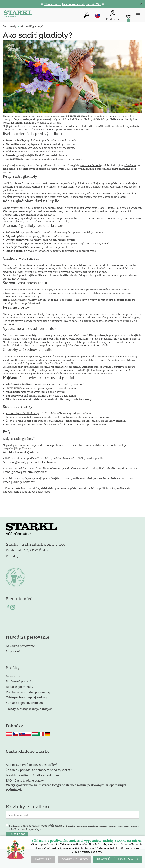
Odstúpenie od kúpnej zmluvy (27, 697)
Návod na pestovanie (20, 646)
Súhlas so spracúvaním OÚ (24, 703)
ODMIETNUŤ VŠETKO (75, 860)
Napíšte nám (15, 651)
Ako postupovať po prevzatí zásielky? (31, 764)
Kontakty (12, 556)
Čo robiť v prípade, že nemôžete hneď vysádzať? (39, 770)
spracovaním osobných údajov (43, 825)
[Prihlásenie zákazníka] (113, 16)
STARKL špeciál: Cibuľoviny (22, 413)
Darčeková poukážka (20, 681)
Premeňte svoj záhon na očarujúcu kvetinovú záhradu (39, 424)
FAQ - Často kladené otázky (25, 780)
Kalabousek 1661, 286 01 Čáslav (27, 550)
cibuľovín (130, 165)
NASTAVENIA (43, 860)
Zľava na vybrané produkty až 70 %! (72, 4)
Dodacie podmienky (20, 687)
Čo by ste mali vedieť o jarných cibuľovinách (33, 417)
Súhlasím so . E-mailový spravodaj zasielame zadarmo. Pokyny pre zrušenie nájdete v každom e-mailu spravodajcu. (74, 827)
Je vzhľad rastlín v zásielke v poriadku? (32, 775)
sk (98, 15)
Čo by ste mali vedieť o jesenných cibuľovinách (34, 421)
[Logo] (18, 15)
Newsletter (13, 676)
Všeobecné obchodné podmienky (28, 692)
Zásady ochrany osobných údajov (29, 709)
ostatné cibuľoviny (92, 165)
